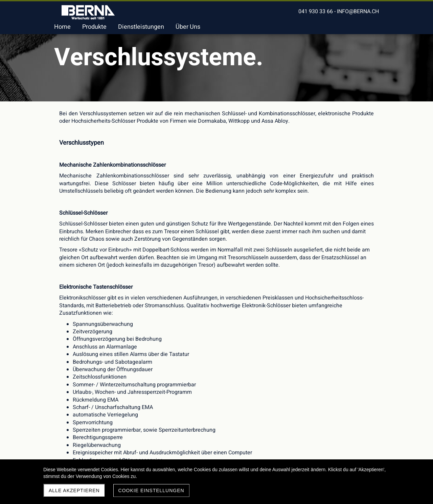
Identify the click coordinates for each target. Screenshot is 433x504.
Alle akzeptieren (74, 490)
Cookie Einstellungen (151, 490)
